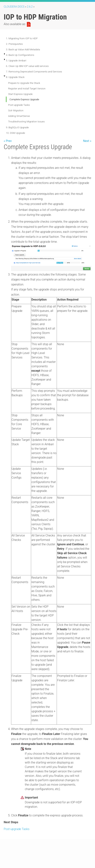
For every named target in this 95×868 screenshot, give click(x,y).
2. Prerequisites (14, 44)
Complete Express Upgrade (24, 99)
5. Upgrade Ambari (16, 60)
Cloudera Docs (14, 7)
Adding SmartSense (19, 116)
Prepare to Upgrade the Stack (24, 83)
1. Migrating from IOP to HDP (22, 38)
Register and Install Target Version (27, 88)
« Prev (8, 141)
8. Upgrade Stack (15, 77)
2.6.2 (30, 7)
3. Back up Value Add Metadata (23, 49)
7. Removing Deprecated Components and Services (34, 72)
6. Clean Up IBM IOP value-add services (27, 66)
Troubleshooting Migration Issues (26, 121)
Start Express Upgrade (20, 94)
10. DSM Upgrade (15, 133)
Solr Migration (16, 110)
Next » (87, 141)
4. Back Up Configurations (20, 55)
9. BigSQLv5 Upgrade (17, 127)
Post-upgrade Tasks (19, 105)
